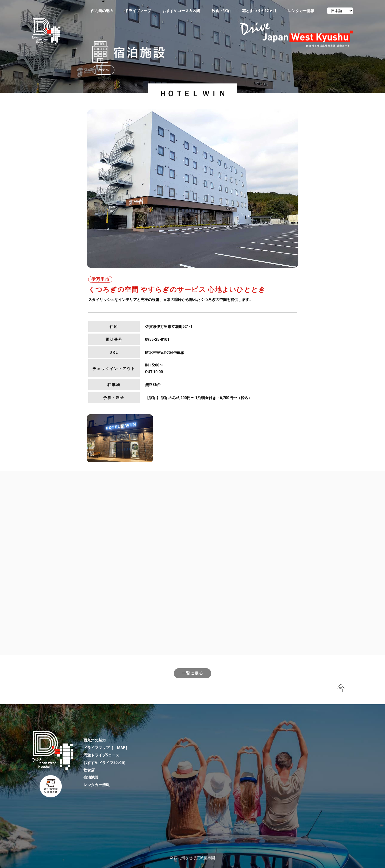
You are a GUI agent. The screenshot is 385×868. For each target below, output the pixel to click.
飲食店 (89, 770)
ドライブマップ (138, 11)
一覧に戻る (192, 673)
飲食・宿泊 (221, 11)
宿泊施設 (91, 777)
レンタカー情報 (301, 11)
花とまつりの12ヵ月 (259, 11)
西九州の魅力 (102, 11)
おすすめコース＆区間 (181, 11)
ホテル (104, 70)
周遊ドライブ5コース (101, 755)
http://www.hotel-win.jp (165, 352)
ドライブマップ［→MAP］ (106, 748)
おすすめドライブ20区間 (104, 763)
